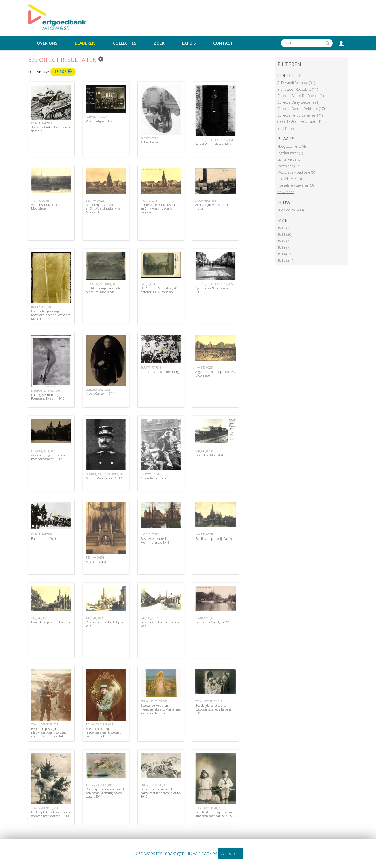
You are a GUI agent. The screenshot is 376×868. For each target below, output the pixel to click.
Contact (223, 43)
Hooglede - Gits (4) (292, 146)
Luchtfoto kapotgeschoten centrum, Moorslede (104, 290)
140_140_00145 (204, 451)
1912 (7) (284, 241)
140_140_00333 (95, 558)
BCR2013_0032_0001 (98, 390)
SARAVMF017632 (41, 123)
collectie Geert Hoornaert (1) (299, 122)
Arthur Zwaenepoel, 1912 (104, 478)
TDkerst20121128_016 (209, 701)
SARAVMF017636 (41, 534)
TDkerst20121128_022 (154, 701)
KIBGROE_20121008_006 (46, 391)
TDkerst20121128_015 (209, 808)
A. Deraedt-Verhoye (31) (296, 83)
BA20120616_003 (206, 618)
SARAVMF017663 (206, 201)
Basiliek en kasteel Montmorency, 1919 (155, 540)
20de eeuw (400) (291, 210)
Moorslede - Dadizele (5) (296, 172)
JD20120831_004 (41, 307)
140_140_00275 (204, 534)
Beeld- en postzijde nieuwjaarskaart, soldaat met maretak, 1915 (103, 732)
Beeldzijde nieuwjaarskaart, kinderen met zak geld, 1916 (216, 814)
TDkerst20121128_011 (99, 785)
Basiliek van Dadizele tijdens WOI (106, 624)
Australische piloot (154, 478)
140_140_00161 (40, 201)
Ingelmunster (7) (290, 153)
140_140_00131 (150, 201)
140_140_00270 (40, 618)
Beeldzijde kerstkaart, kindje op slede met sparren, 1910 (51, 814)
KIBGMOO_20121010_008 (101, 284)
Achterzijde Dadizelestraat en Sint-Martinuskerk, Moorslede (159, 208)
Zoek (159, 43)
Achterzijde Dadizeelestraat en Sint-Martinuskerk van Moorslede (105, 208)
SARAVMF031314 (151, 138)
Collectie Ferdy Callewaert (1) (300, 115)
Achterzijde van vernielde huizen (213, 206)
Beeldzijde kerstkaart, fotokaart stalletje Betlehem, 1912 (215, 709)
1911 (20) (285, 234)
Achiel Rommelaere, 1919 (213, 144)
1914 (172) (286, 254)
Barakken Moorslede (210, 455)
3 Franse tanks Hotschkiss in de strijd (51, 129)
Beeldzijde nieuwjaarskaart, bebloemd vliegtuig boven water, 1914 (105, 793)
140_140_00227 (204, 367)
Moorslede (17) (289, 166)
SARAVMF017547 (96, 117)
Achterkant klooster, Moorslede (46, 206)
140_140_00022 (95, 201)
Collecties (125, 43)
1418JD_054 (148, 284)
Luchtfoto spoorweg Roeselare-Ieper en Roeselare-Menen (51, 315)
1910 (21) (285, 228)
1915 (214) (286, 260)
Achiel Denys (149, 142)
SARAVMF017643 (151, 367)
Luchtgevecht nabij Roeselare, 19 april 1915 (48, 396)
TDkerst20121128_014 (45, 808)
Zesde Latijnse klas (99, 121)
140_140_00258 (150, 534)
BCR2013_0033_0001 (43, 451)
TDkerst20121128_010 (154, 785)
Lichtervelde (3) (289, 159)
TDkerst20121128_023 (45, 724)
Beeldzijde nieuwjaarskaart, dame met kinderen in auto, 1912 (161, 793)
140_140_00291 (150, 618)
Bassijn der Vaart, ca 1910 (213, 622)
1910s (63, 72)
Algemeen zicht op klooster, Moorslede (215, 373)
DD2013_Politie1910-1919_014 (214, 140)
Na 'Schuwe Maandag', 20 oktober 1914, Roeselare (159, 290)
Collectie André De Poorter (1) (301, 96)
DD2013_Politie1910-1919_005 (214, 284)
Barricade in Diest (44, 539)
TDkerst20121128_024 (99, 724)
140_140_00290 (95, 618)
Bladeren (85, 43)
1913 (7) (284, 247)
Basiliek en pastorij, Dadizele (215, 539)
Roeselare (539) (290, 179)
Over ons (47, 43)
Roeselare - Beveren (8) (296, 185)
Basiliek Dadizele (98, 562)
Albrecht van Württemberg (160, 372)
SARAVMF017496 (151, 474)
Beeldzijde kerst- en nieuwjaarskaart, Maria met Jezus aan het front (161, 709)
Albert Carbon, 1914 (100, 393)
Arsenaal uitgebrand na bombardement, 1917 (48, 457)
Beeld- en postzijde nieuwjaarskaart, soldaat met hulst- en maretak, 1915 (49, 734)
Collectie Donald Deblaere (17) (301, 109)
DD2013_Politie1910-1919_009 (104, 474)
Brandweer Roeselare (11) (298, 89)
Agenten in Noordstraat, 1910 (212, 290)
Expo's (189, 43)
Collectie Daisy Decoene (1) (298, 102)
